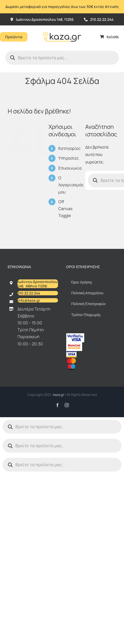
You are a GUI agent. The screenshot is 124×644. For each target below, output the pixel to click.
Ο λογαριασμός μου (71, 185)
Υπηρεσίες (69, 158)
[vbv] (75, 335)
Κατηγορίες (69, 148)
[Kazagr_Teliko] (62, 27)
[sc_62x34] (74, 344)
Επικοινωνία (70, 168)
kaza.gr (59, 395)
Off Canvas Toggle (65, 209)
